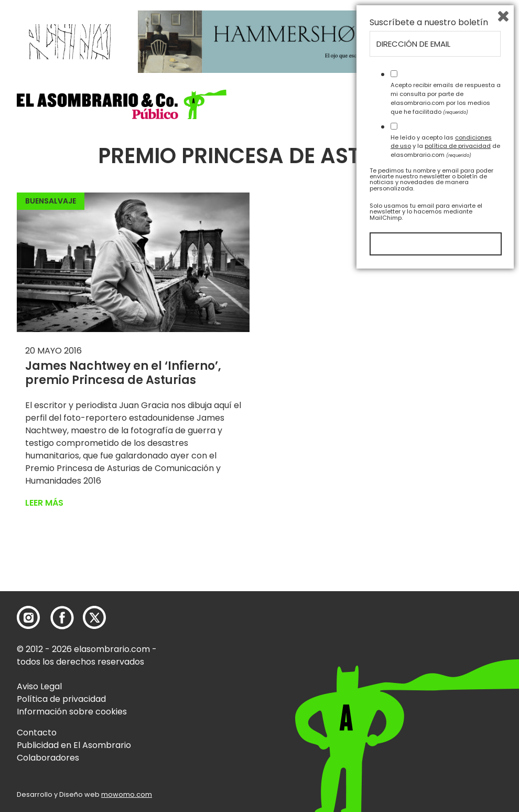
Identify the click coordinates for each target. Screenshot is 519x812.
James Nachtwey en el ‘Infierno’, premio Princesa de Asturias (123, 373)
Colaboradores (48, 758)
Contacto (37, 733)
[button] (122, 104)
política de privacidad (458, 684)
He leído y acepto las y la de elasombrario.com (445, 684)
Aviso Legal (39, 686)
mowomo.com (127, 794)
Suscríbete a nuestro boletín (429, 561)
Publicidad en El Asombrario (74, 745)
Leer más (44, 503)
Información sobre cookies (72, 712)
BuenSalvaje (51, 201)
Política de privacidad (61, 699)
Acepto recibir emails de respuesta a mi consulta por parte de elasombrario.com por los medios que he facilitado (446, 636)
